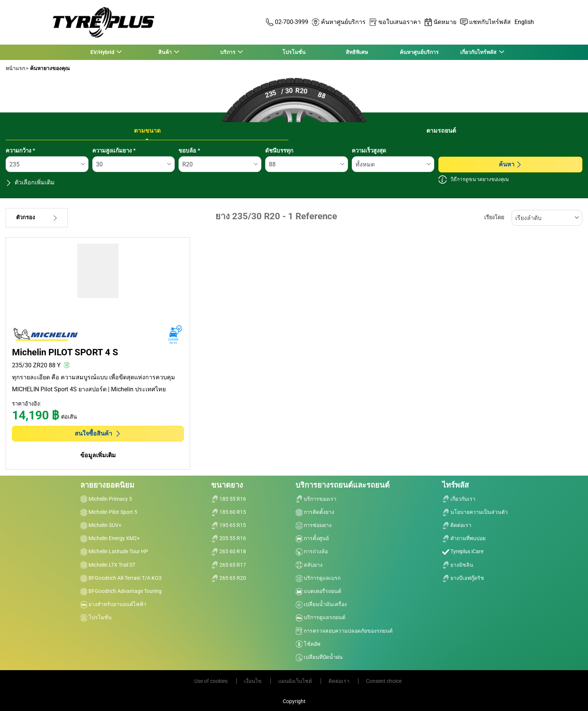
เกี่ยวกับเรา (459, 499)
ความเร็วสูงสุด (369, 151)
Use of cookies (211, 681)
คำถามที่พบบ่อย (464, 538)
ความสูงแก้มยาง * (114, 151)
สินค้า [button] (165, 52)
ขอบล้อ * (189, 151)
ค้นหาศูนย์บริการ (419, 52)
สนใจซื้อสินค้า (98, 433)
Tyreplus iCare (463, 551)
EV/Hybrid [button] (103, 52)
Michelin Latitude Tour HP (114, 551)
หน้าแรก (15, 68)
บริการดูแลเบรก (318, 578)
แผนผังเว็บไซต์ (296, 681)
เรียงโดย (494, 218)
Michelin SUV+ (101, 525)
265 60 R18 (229, 551)
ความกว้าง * (20, 151)
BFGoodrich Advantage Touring (121, 591)
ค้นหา (510, 164)
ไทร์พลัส (455, 485)
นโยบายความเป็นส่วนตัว (475, 512)
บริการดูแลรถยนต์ (320, 617)
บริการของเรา (316, 499)
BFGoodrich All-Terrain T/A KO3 (121, 578)
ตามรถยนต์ (441, 131)
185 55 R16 (229, 499)
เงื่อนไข (253, 681)
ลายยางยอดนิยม (107, 485)
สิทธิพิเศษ (357, 52)
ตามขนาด (147, 131)
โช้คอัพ (308, 644)
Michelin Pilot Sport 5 (109, 512)
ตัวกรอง (37, 218)
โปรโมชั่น (294, 52)
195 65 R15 (229, 525)
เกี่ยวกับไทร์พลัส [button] (479, 52)
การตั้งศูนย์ (312, 538)
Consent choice (384, 681)
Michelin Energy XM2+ (110, 538)
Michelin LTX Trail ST (108, 565)
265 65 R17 (229, 565)
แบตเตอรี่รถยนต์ (318, 591)
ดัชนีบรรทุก (279, 151)
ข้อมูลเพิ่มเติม (98, 455)
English (524, 22)
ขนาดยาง (227, 485)
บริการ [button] (228, 52)
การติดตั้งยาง (315, 512)
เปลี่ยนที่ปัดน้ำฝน (319, 657)
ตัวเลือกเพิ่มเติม (30, 182)
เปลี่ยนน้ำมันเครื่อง (321, 604)
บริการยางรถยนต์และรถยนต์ (343, 485)
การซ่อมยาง (313, 525)
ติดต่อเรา (457, 525)
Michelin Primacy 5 (106, 499)
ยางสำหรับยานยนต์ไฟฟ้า (113, 604)
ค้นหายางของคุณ (49, 68)
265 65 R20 (229, 578)
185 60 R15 (229, 512)
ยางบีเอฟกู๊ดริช (463, 578)
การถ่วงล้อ (312, 551)
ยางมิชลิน (458, 565)
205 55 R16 (229, 538)
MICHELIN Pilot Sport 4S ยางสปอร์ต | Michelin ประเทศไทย (89, 389)
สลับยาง (309, 565)
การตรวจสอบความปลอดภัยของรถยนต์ (344, 631)
